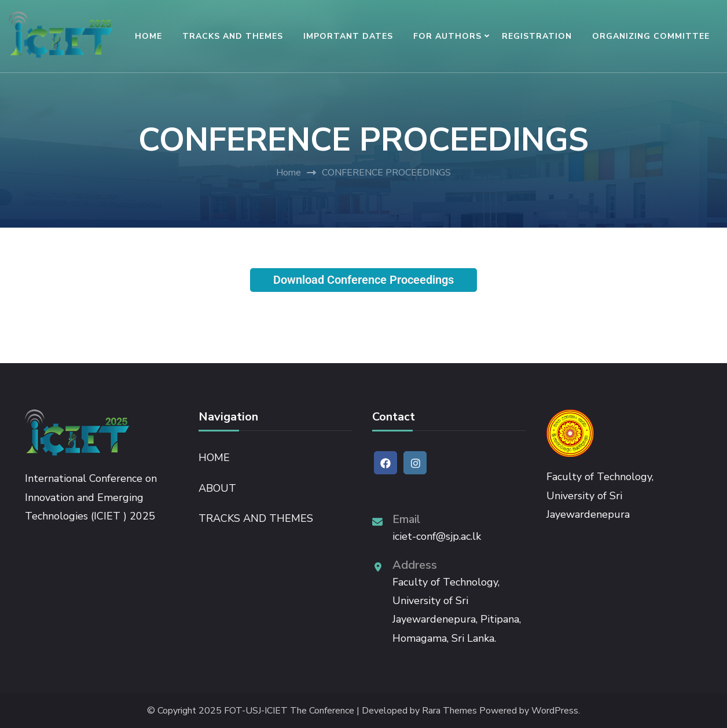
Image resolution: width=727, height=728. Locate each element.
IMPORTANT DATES (348, 36)
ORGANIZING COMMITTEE (651, 36)
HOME (148, 36)
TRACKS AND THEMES (233, 36)
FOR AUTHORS (447, 36)
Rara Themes (449, 711)
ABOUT (217, 488)
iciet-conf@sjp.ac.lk (437, 536)
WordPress (555, 711)
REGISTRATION (537, 36)
